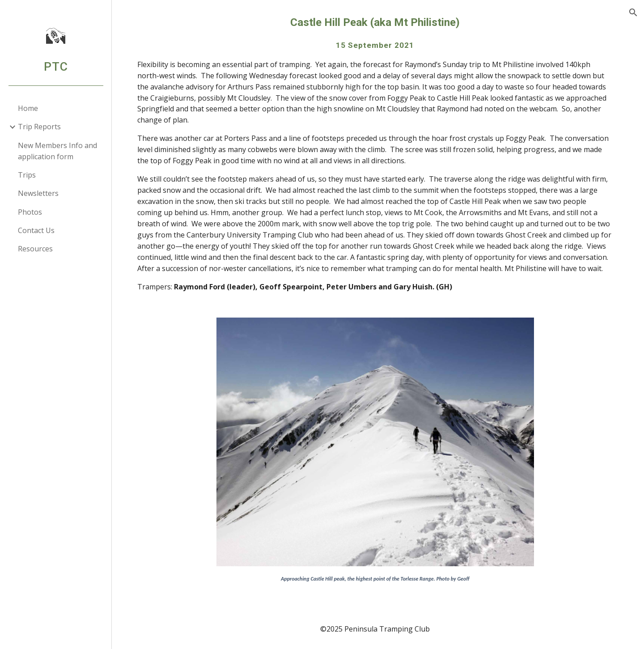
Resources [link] (35, 249)
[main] (378, 159)
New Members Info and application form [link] (57, 151)
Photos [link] (30, 212)
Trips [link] (27, 175)
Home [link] (28, 108)
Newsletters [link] (38, 193)
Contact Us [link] (36, 230)
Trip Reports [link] (39, 127)
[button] (633, 13)
